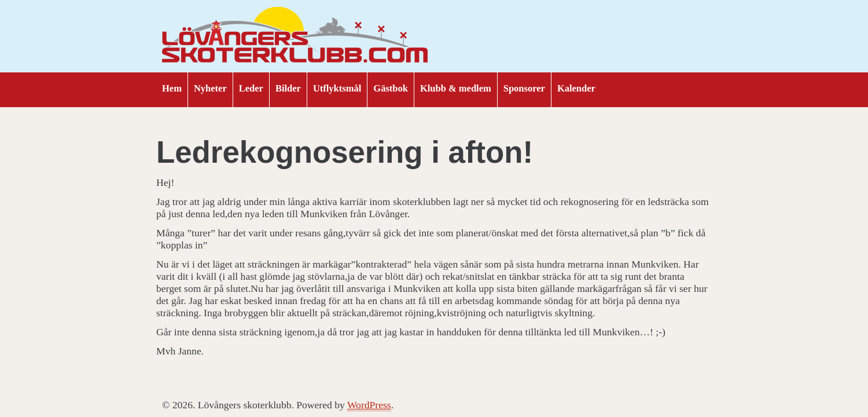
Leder (251, 88)
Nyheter (210, 88)
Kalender (576, 88)
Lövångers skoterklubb (295, 36)
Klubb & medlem (456, 88)
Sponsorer (524, 88)
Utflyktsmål (337, 88)
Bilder (288, 88)
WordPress (369, 405)
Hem (172, 88)
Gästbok (391, 88)
